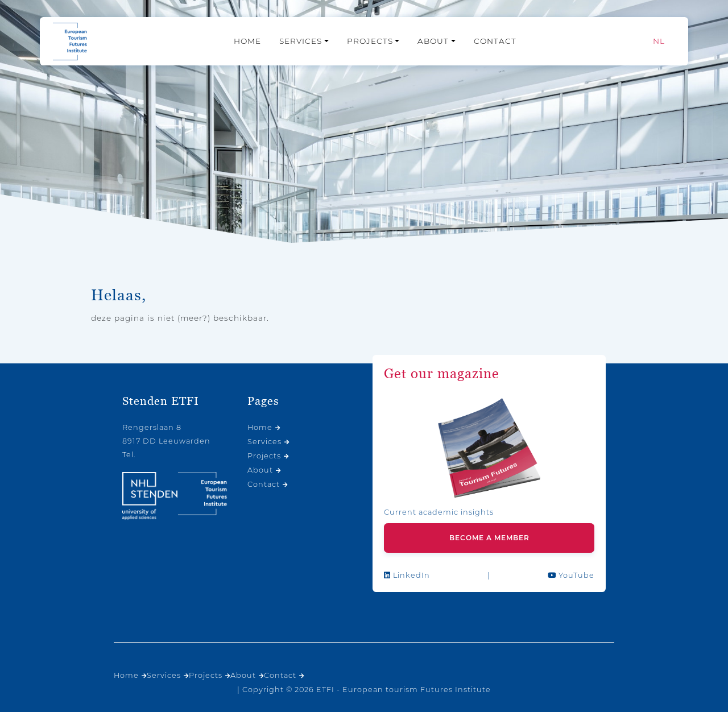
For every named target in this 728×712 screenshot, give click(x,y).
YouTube (571, 575)
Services (301, 41)
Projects (370, 41)
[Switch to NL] (659, 41)
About (433, 41)
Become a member (489, 538)
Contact (495, 41)
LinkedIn (407, 575)
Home (247, 41)
